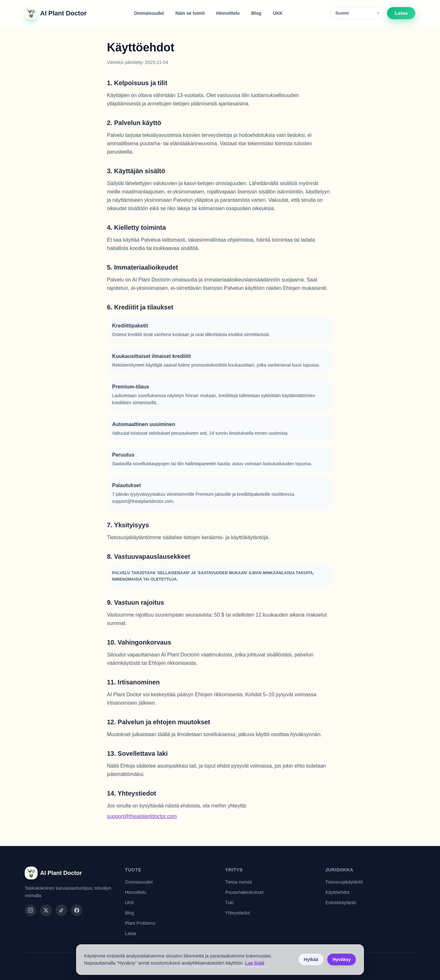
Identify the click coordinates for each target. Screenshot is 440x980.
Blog (256, 13)
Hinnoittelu (228, 13)
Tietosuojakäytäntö (344, 882)
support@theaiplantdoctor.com (142, 816)
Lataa (401, 13)
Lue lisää (255, 963)
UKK (278, 13)
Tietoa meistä (239, 882)
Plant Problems (140, 923)
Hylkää (311, 959)
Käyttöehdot (337, 892)
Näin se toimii (190, 13)
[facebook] (77, 910)
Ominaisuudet (149, 13)
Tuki (229, 903)
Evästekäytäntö (341, 903)
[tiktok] (61, 910)
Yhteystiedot (238, 913)
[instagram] (31, 910)
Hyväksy (342, 959)
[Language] (356, 13)
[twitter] (46, 910)
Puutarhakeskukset (244, 892)
